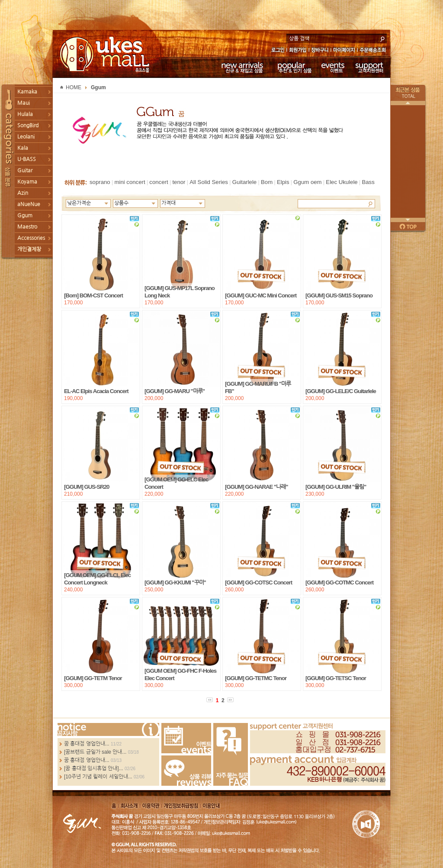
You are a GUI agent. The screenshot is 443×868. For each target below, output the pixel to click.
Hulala (25, 114)
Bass (368, 182)
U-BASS (27, 159)
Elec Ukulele (342, 182)
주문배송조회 (374, 51)
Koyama (27, 182)
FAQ (231, 754)
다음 (408, 220)
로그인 (278, 51)
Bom (267, 182)
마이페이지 (344, 51)
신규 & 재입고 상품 (241, 67)
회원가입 (298, 51)
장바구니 (320, 51)
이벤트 (333, 67)
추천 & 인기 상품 (294, 67)
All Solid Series (209, 182)
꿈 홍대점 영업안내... (87, 744)
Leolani (26, 137)
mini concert (130, 182)
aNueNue (29, 204)
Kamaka (27, 92)
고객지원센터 (370, 67)
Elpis (283, 182)
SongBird (28, 126)
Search (370, 203)
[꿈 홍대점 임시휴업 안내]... (94, 768)
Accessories (31, 238)
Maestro (27, 227)
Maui (24, 103)
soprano (100, 182)
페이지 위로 (408, 226)
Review (186, 771)
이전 (408, 103)
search (382, 38)
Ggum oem (307, 182)
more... (108, 729)
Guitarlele (244, 182)
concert (159, 182)
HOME (74, 87)
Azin (23, 193)
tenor (179, 182)
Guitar (25, 171)
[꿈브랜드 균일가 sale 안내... (95, 752)
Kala (23, 148)
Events (186, 738)
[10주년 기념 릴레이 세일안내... (98, 777)
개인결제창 (29, 249)
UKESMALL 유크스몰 (106, 54)
